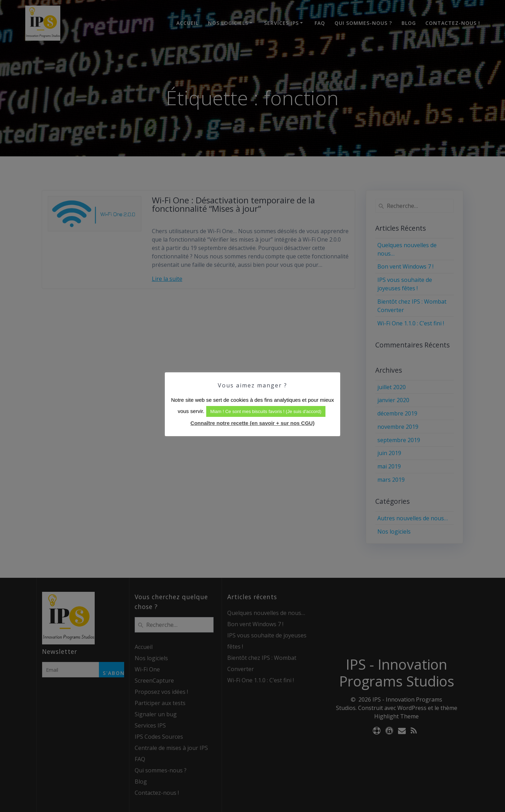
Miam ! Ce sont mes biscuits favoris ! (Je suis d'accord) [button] (266, 411)
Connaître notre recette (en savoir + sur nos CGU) (252, 423)
